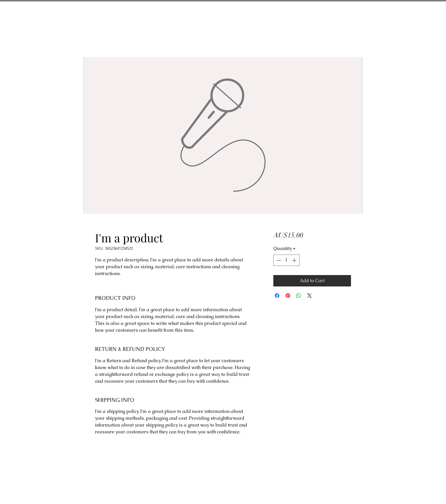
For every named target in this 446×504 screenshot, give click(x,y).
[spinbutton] (286, 260)
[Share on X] (309, 296)
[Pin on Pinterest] (288, 296)
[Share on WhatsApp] (299, 296)
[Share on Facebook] (277, 296)
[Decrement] (278, 260)
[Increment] (295, 260)
